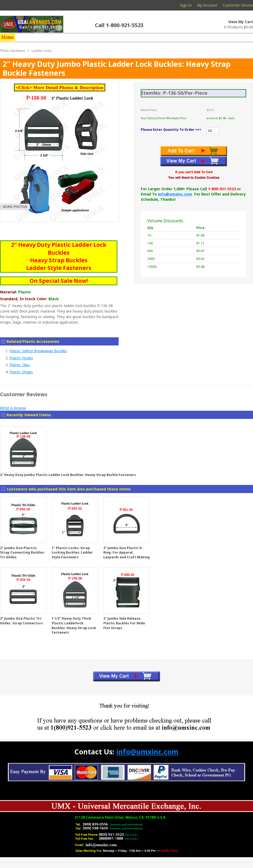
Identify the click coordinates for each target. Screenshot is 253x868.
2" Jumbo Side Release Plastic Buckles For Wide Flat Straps (124, 623)
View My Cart (241, 22)
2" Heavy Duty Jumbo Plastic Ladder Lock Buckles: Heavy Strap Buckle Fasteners (68, 475)
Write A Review (13, 408)
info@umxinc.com (175, 194)
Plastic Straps (21, 372)
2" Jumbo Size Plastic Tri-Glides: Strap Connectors (21, 621)
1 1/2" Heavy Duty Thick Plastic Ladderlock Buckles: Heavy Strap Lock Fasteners (74, 625)
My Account (207, 5)
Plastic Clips (20, 365)
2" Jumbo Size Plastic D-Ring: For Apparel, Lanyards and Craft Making (126, 553)
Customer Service (238, 5)
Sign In (186, 5)
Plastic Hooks (21, 358)
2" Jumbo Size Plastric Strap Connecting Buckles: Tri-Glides (23, 553)
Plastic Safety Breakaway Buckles (38, 351)
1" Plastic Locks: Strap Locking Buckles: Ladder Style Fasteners (72, 553)
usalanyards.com (32, 24)
